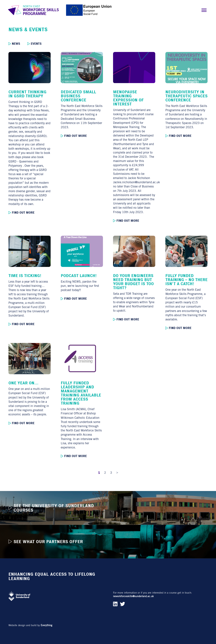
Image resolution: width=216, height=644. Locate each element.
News (14, 44)
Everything (46, 625)
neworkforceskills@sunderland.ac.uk (133, 596)
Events (34, 44)
